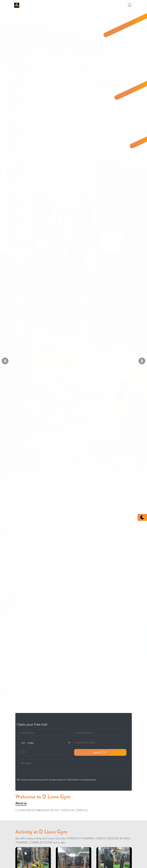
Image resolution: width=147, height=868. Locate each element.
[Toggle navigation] (130, 5)
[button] (5, 361)
